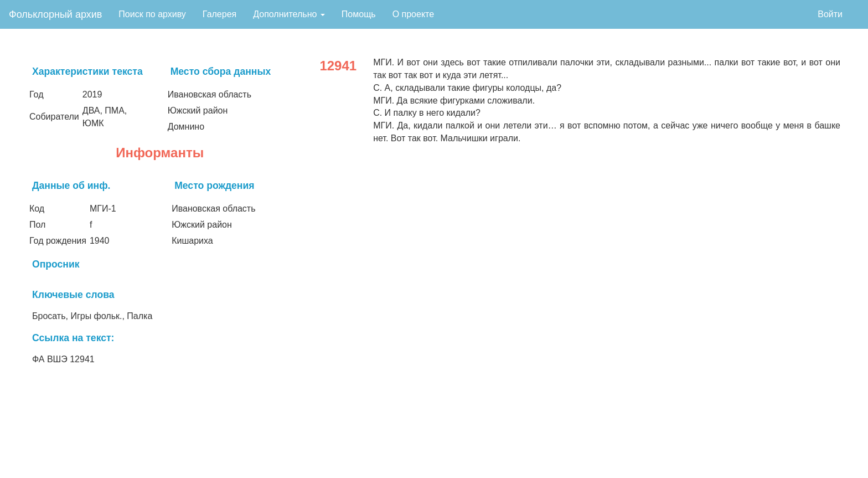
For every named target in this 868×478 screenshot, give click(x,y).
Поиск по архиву (152, 14)
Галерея (219, 14)
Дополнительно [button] (289, 14)
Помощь (359, 14)
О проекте (413, 14)
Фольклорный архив (55, 14)
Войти (830, 14)
